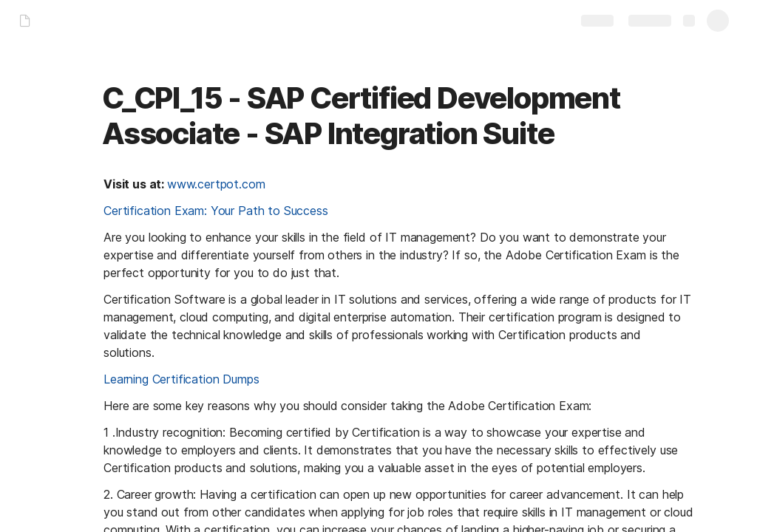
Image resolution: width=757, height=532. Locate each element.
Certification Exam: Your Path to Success (216, 211)
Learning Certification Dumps (181, 379)
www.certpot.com (216, 184)
